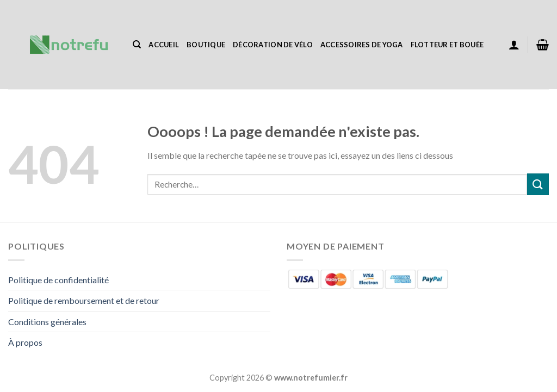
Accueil (164, 45)
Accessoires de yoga (362, 45)
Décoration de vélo (273, 45)
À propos (25, 342)
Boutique (206, 45)
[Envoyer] (538, 184)
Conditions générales (47, 322)
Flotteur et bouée (447, 45)
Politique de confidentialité (58, 280)
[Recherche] (137, 45)
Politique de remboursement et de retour (84, 300)
